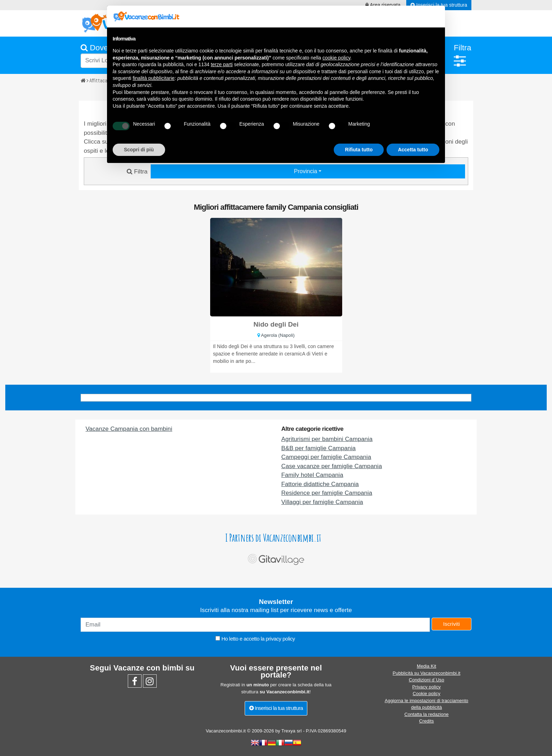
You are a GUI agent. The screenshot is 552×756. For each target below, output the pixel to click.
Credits (427, 721)
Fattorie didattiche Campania (320, 484)
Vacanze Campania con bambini (129, 429)
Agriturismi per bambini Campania (327, 439)
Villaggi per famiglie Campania (322, 502)
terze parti (222, 64)
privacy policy (280, 639)
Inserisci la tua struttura (276, 708)
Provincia (306, 171)
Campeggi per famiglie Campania (326, 457)
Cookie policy (426, 694)
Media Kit (426, 666)
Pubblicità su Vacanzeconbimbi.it (426, 673)
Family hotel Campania (312, 475)
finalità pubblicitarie (154, 78)
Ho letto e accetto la (255, 639)
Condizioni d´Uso (426, 680)
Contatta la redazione (427, 714)
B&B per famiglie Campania (318, 448)
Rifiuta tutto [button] (359, 150)
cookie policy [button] (336, 58)
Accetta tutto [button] (413, 150)
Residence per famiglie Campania (327, 493)
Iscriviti (452, 624)
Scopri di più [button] (139, 150)
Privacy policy (426, 687)
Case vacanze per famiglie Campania (332, 466)
